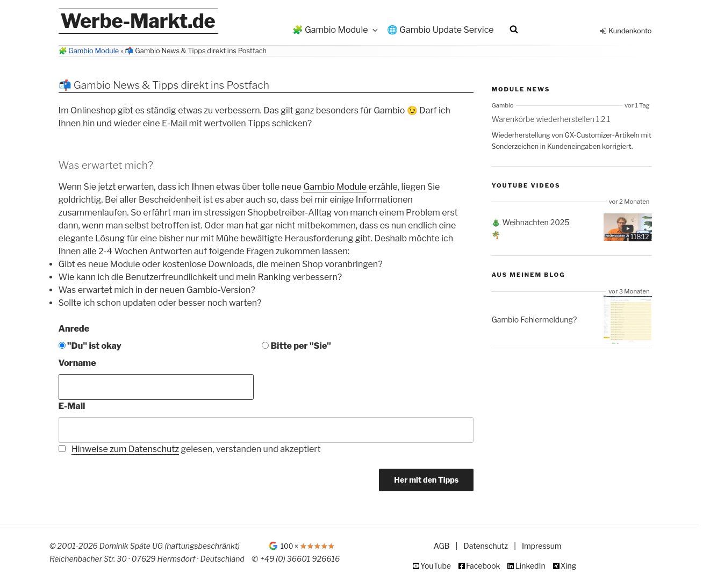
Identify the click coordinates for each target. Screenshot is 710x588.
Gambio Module (335, 187)
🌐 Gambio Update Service (440, 30)
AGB (442, 546)
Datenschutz (486, 546)
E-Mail (72, 406)
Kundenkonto (630, 31)
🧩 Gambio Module (336, 30)
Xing (569, 566)
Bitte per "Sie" (296, 346)
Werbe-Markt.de (138, 21)
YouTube (436, 566)
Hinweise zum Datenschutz (125, 449)
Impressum (542, 546)
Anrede (74, 329)
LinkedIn (530, 566)
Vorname (77, 363)
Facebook (483, 566)
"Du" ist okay (90, 346)
